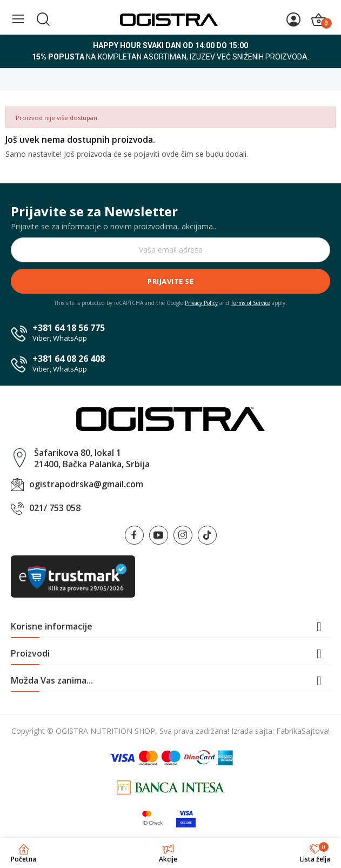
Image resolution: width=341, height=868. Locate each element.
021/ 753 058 (55, 508)
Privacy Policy (201, 303)
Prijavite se (170, 281)
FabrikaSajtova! (303, 731)
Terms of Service (250, 303)
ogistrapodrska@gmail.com (86, 484)
